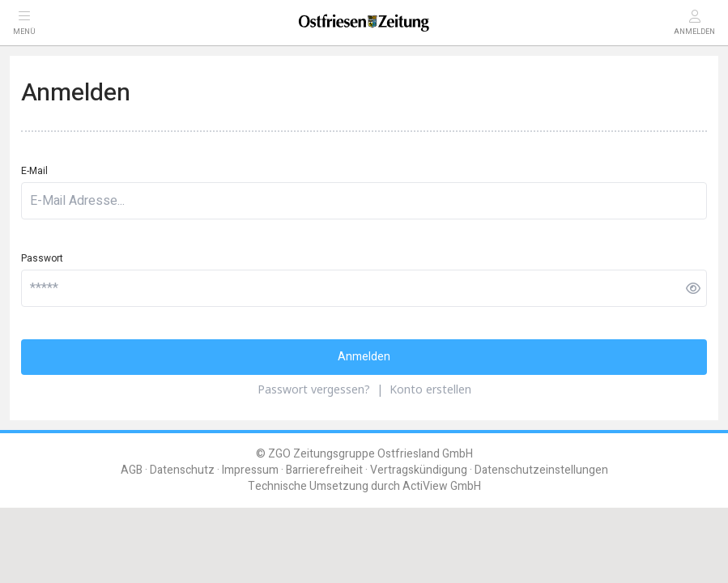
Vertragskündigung (419, 470)
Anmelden (364, 357)
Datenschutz (182, 470)
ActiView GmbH (442, 486)
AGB (132, 470)
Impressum (250, 470)
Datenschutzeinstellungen (541, 470)
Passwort (42, 258)
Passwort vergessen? (314, 389)
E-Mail (34, 171)
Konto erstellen (430, 389)
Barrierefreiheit (324, 470)
